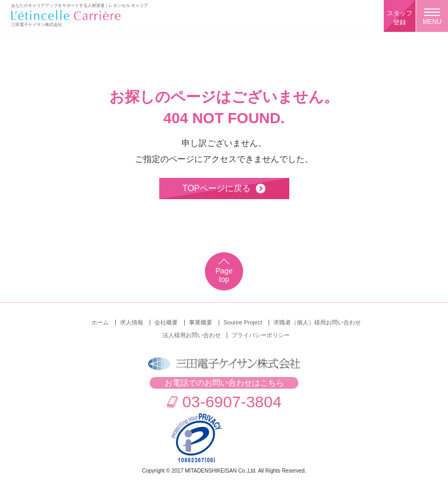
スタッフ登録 (400, 18)
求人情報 (132, 322)
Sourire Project (243, 322)
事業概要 (201, 322)
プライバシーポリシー (261, 335)
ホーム (100, 322)
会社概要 (166, 322)
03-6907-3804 (232, 402)
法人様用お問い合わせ (192, 335)
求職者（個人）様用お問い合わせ (317, 322)
